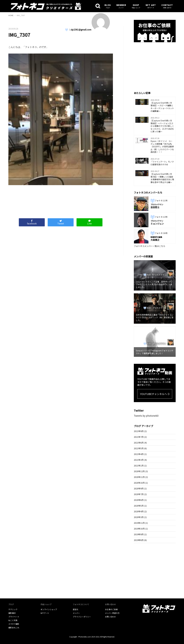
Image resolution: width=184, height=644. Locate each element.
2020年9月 (139, 488)
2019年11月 (139, 523)
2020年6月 (139, 500)
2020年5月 (139, 506)
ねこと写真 (13, 620)
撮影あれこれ (14, 628)
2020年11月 (139, 477)
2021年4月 (139, 454)
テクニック (13, 609)
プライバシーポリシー (82, 617)
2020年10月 (139, 483)
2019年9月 (139, 534)
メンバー (76, 613)
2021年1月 (139, 466)
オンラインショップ (49, 609)
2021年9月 (139, 431)
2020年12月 (139, 471)
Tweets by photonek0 (146, 416)
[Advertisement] (61, 200)
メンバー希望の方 (112, 613)
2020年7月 (139, 494)
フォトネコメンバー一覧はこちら (149, 246)
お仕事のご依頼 (111, 609)
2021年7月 (139, 437)
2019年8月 (139, 540)
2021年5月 (139, 448)
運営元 (75, 609)
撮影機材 (12, 613)
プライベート (14, 617)
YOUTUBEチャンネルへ (153, 394)
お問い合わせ (110, 617)
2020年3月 (139, 517)
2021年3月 (139, 460)
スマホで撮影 (14, 624)
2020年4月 (139, 511)
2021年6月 (139, 443)
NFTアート (45, 613)
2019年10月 (139, 529)
